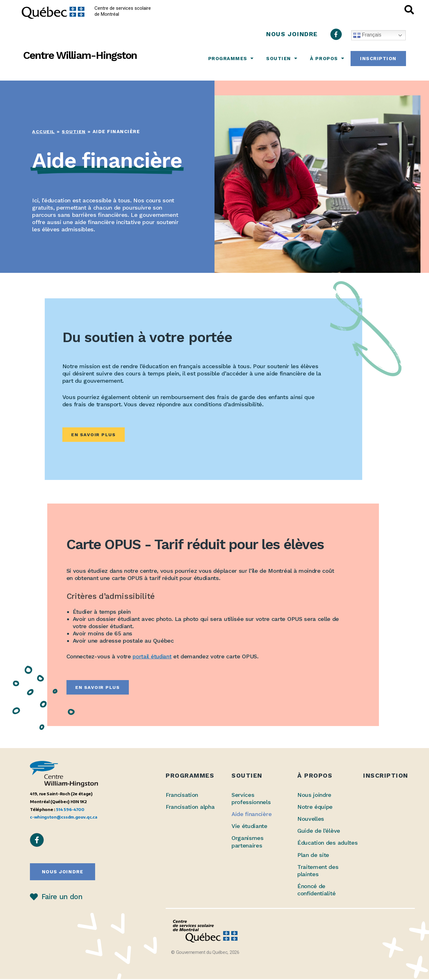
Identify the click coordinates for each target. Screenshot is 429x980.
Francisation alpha (190, 808)
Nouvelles (311, 820)
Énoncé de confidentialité (316, 890)
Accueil (44, 132)
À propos (327, 58)
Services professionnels (251, 799)
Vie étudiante (249, 827)
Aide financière (252, 815)
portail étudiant (153, 657)
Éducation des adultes (327, 844)
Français (367, 35)
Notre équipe (315, 808)
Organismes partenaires (248, 842)
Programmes (231, 58)
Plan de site (313, 856)
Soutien (282, 58)
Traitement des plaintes (318, 871)
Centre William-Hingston (80, 55)
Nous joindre (314, 796)
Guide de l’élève (319, 832)
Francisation (182, 796)
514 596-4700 (70, 810)
